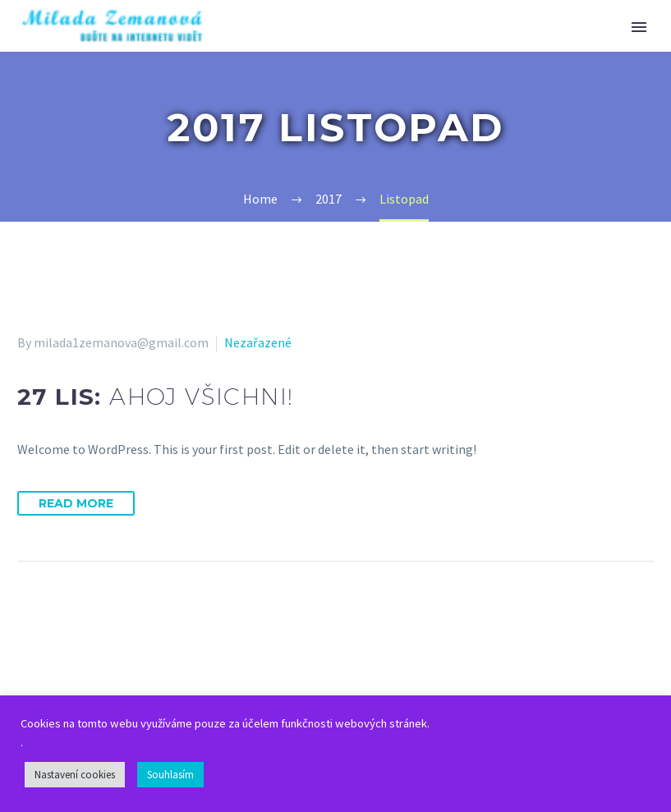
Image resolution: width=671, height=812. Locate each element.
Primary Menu (639, 27)
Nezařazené (258, 342)
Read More (76, 503)
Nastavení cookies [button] (75, 775)
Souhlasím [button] (170, 775)
